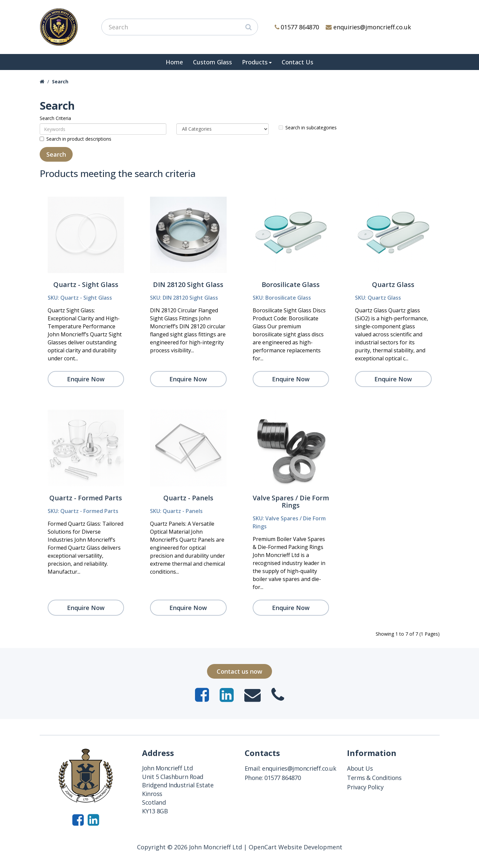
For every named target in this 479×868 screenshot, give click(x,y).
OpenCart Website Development (295, 847)
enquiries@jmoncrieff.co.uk (368, 27)
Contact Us (297, 62)
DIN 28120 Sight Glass (188, 284)
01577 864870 (297, 27)
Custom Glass (212, 62)
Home (174, 62)
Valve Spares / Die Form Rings (291, 501)
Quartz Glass (393, 284)
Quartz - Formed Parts (86, 498)
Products (255, 62)
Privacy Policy (365, 787)
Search (60, 81)
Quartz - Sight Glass (86, 284)
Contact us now (239, 671)
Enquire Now (86, 379)
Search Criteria (55, 118)
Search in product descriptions (75, 139)
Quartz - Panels (188, 498)
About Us (360, 768)
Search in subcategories (308, 127)
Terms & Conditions (374, 778)
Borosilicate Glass (291, 284)
